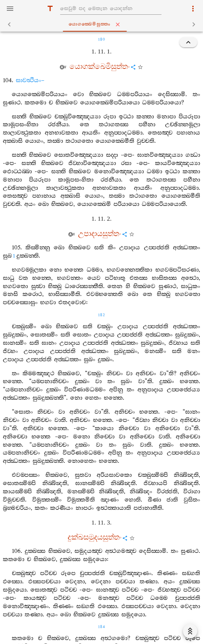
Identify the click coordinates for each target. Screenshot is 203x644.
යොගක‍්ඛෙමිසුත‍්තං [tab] (103, 24)
